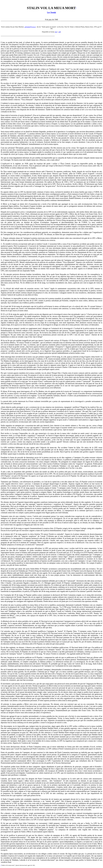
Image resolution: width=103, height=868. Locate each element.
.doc (56, 32)
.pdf (59, 32)
